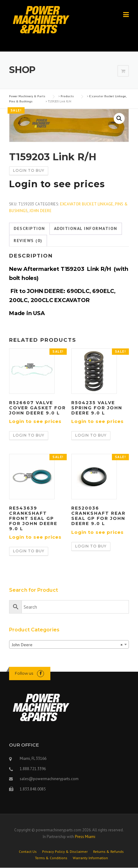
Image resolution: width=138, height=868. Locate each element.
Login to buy (29, 170)
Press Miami (85, 837)
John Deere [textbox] (67, 645)
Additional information (86, 228)
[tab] (29, 229)
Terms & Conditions (51, 858)
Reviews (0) (28, 241)
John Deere (40, 211)
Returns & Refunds (108, 852)
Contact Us (28, 852)
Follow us (24, 673)
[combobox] (69, 644)
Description (29, 228)
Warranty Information (90, 858)
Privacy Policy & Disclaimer (65, 852)
